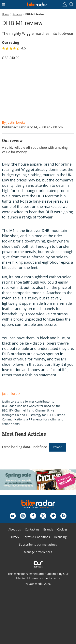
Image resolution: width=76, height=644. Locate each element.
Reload (58, 447)
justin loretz (11, 394)
